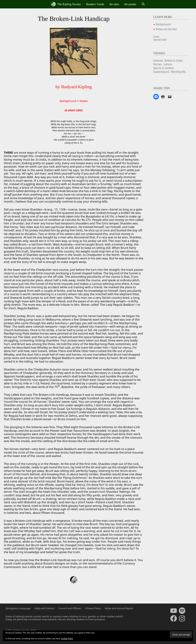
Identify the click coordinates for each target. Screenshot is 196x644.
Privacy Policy (93, 608)
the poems (130, 4)
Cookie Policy (67, 639)
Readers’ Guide (95, 4)
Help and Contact (44, 608)
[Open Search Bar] (143, 4)
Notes (84, 101)
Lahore (168, 64)
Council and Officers (70, 608)
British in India (174, 60)
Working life (178, 72)
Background (68, 101)
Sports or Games (163, 68)
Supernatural (161, 72)
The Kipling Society (66, 4)
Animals (158, 60)
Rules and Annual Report (119, 608)
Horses (158, 64)
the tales (114, 4)
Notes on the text (166, 29)
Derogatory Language (18, 608)
